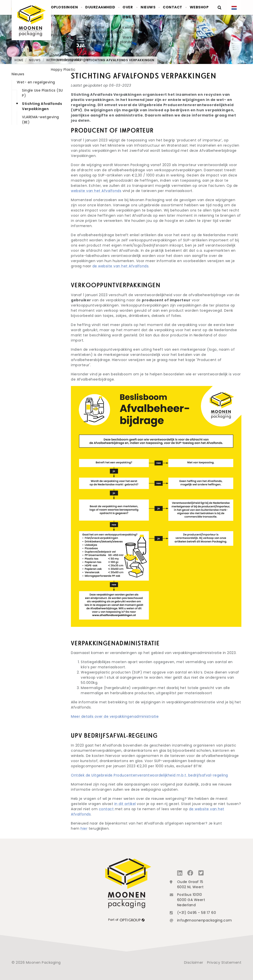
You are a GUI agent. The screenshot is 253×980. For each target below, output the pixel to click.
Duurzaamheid (103, 7)
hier (84, 828)
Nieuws (153, 7)
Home (19, 60)
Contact (176, 7)
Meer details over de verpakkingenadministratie (115, 716)
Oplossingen (69, 7)
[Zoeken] (219, 7)
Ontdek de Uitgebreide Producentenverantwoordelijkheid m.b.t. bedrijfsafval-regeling (149, 775)
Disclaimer (194, 962)
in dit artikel (125, 804)
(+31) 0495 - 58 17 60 (197, 913)
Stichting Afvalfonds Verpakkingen (121, 60)
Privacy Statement (224, 962)
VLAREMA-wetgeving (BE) (41, 120)
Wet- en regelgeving (64, 60)
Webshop (200, 7)
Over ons (129, 12)
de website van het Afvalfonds (121, 266)
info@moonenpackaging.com (205, 920)
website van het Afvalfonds (96, 191)
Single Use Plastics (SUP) (42, 93)
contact (107, 809)
